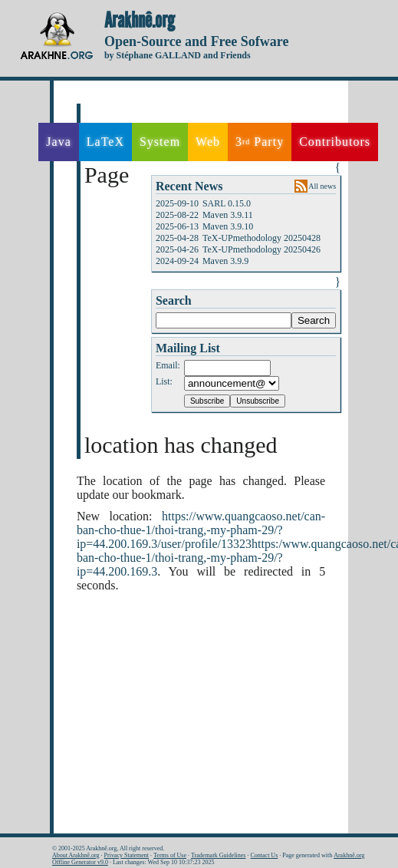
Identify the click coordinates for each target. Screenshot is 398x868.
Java (58, 142)
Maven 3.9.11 (228, 215)
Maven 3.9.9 (225, 261)
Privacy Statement (127, 855)
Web (208, 142)
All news (322, 186)
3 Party (260, 142)
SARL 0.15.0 (227, 203)
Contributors (335, 142)
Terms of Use (170, 855)
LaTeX (105, 142)
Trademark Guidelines (218, 855)
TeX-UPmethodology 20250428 (261, 238)
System (160, 142)
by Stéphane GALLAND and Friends (178, 55)
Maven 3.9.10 (228, 226)
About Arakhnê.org (76, 855)
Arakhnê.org (140, 21)
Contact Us (264, 855)
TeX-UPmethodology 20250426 (261, 249)
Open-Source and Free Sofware (197, 41)
